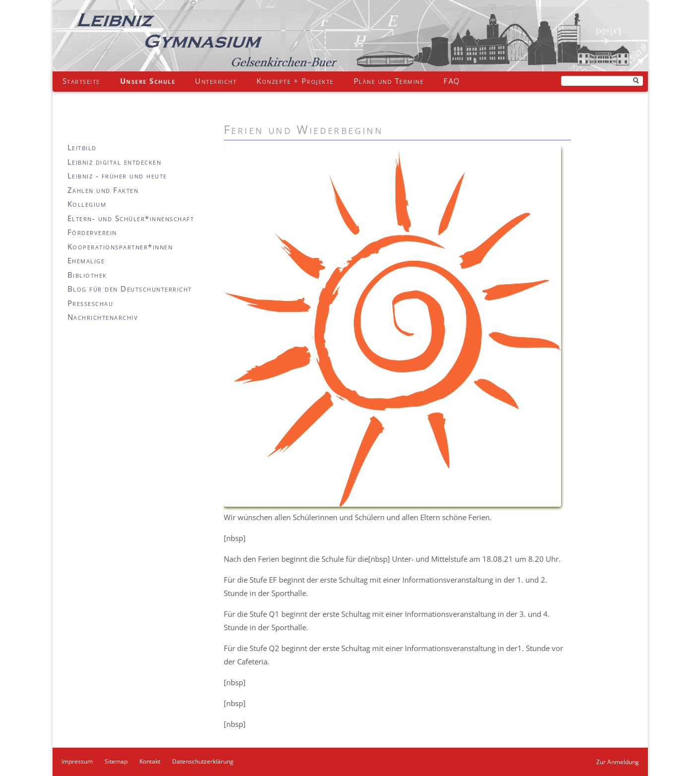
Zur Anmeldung (618, 762)
